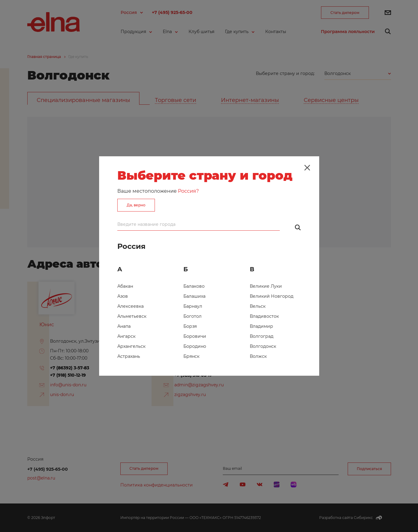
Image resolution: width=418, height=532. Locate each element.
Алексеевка (130, 306)
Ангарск (126, 336)
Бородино (195, 346)
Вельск (258, 306)
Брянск (191, 356)
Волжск (258, 356)
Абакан (125, 286)
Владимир (261, 326)
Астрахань (129, 356)
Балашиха (194, 296)
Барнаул (193, 306)
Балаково (194, 286)
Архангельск (131, 346)
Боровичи (195, 336)
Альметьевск (132, 316)
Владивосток (264, 316)
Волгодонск (263, 346)
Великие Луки (266, 286)
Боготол (192, 316)
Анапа (124, 326)
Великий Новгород (272, 296)
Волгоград (262, 336)
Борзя (190, 326)
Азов (123, 296)
